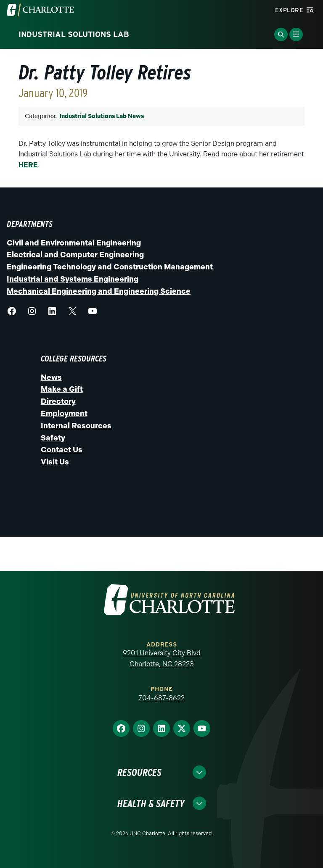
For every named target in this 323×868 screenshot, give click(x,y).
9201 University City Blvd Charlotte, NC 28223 (162, 658)
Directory (58, 401)
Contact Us (62, 450)
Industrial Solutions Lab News (102, 116)
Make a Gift (62, 389)
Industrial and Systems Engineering (73, 279)
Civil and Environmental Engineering (74, 243)
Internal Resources (76, 426)
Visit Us (55, 462)
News (51, 377)
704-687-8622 (161, 698)
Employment (64, 414)
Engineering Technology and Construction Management (110, 267)
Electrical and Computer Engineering (75, 255)
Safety (53, 438)
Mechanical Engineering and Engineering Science (99, 291)
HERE (28, 165)
